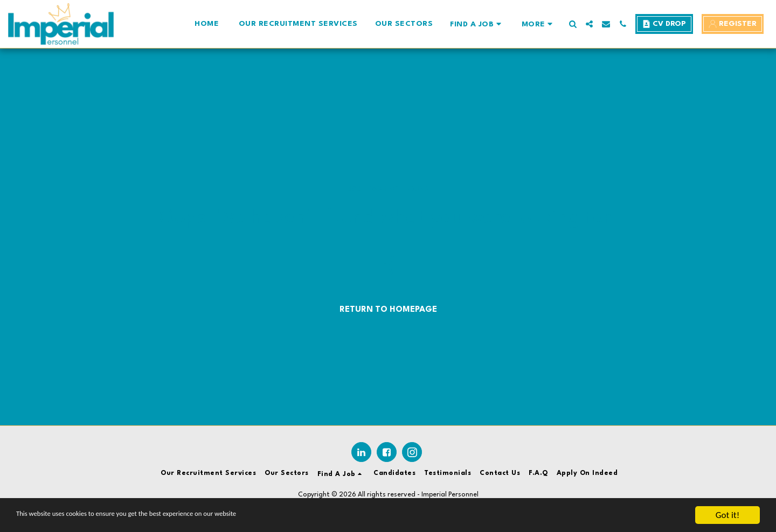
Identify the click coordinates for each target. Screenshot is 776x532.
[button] (477, 24)
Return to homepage (388, 310)
